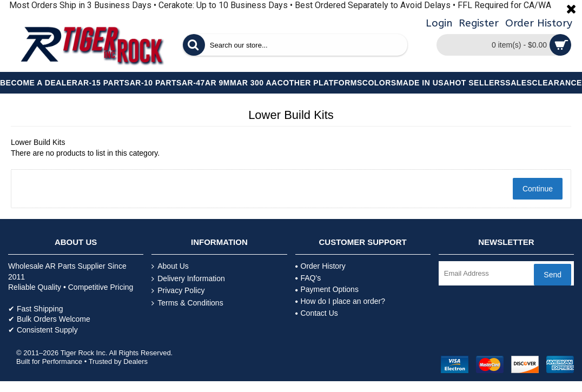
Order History (320, 266)
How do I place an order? (340, 301)
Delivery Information (188, 279)
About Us (170, 266)
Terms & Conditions (187, 303)
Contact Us (317, 313)
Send (553, 275)
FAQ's (308, 278)
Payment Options (327, 289)
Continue (538, 189)
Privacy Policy (178, 291)
